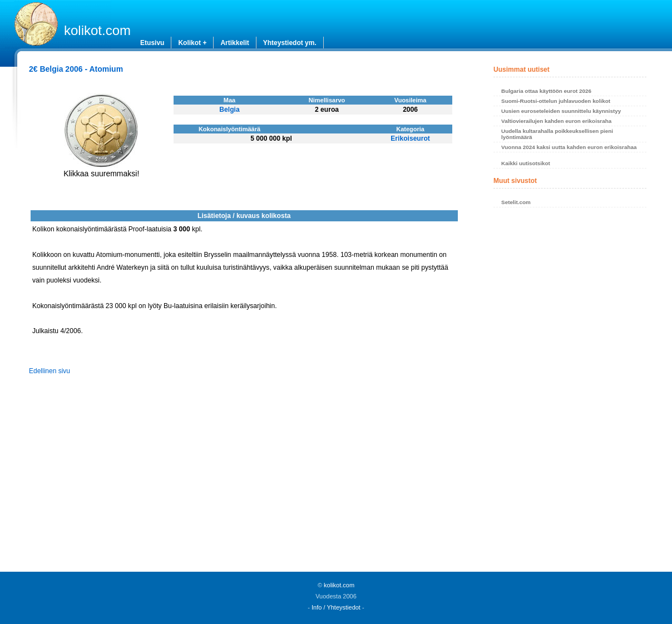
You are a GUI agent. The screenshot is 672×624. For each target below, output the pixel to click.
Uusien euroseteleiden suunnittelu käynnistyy (561, 111)
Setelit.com (516, 202)
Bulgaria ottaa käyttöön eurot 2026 (546, 91)
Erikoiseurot (410, 138)
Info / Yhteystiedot (336, 607)
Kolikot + (192, 43)
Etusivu (152, 43)
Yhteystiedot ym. (290, 43)
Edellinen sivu (50, 371)
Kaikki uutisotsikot (526, 163)
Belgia (229, 110)
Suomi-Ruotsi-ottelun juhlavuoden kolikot (556, 101)
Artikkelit (234, 43)
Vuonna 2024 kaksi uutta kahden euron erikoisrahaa (569, 147)
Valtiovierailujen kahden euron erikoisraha (556, 121)
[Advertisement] (570, 393)
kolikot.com (97, 30)
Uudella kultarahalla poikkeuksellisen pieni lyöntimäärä (557, 134)
